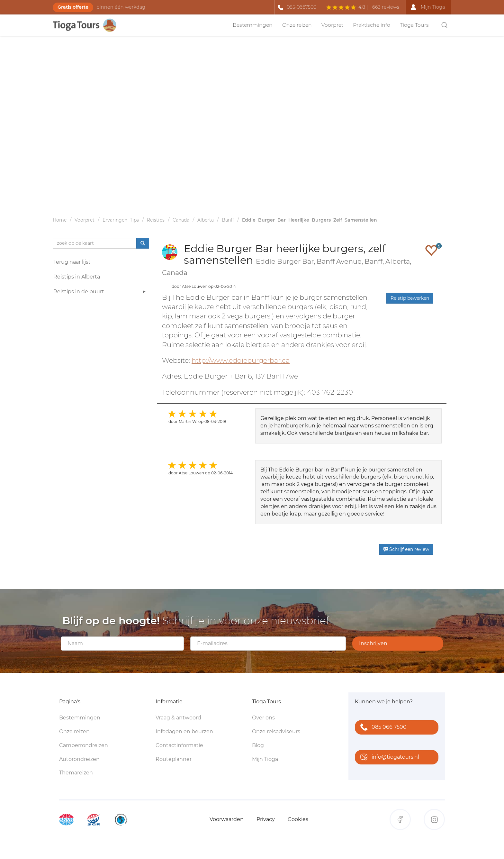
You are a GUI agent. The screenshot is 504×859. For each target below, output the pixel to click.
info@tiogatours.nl (388, 758)
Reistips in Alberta (77, 277)
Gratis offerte (73, 7)
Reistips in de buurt (100, 292)
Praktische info (372, 25)
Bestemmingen (253, 25)
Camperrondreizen (84, 745)
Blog (258, 745)
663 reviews (386, 7)
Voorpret (332, 25)
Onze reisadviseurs (276, 731)
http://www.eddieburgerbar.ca (241, 360)
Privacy (266, 819)
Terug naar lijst (72, 262)
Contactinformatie (179, 745)
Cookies (298, 819)
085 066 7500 (382, 728)
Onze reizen (297, 25)
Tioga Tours (414, 25)
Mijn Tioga (265, 759)
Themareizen (76, 773)
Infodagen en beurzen (184, 731)
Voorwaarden (227, 819)
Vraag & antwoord (178, 718)
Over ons (263, 718)
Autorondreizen (79, 759)
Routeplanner (174, 759)
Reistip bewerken (410, 298)
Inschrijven (373, 643)
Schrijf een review (406, 549)
